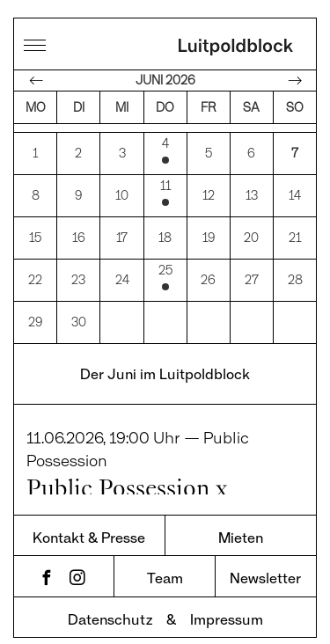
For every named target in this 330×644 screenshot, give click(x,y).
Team (165, 565)
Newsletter (265, 565)
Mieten (241, 525)
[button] (32, 612)
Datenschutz (110, 607)
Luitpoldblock (236, 48)
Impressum (227, 607)
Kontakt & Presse (89, 525)
